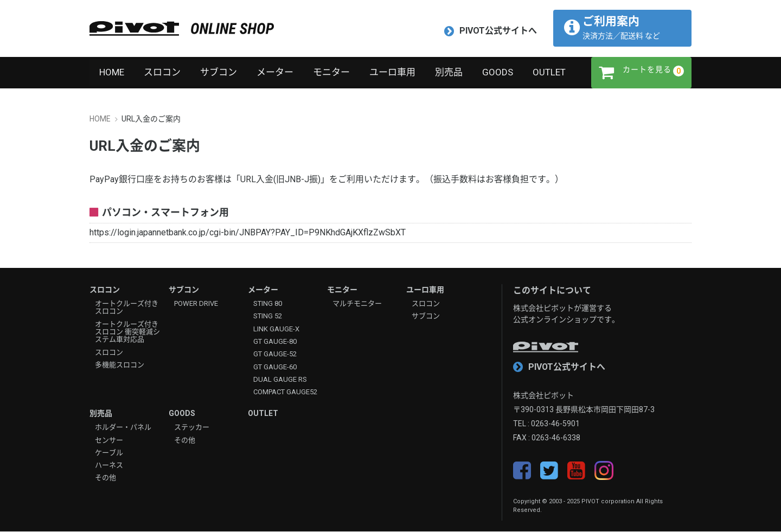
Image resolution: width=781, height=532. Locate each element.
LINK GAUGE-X (276, 329)
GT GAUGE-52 (275, 355)
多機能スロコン (120, 365)
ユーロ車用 (392, 73)
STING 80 (268, 304)
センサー (109, 440)
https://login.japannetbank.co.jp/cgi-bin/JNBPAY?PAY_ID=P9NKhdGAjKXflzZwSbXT (248, 233)
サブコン (219, 73)
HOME (112, 73)
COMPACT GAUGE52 (285, 393)
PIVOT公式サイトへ (491, 31)
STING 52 (268, 317)
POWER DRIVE (196, 304)
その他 (105, 478)
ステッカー (192, 428)
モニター (331, 73)
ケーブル (109, 453)
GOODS (498, 73)
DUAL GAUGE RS (280, 380)
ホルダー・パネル (123, 428)
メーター (275, 73)
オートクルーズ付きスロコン (127, 308)
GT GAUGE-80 (275, 342)
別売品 (449, 73)
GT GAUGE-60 (275, 367)
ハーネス (109, 466)
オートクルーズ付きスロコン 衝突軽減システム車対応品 (127, 332)
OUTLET (549, 73)
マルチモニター (357, 304)
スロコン (162, 73)
